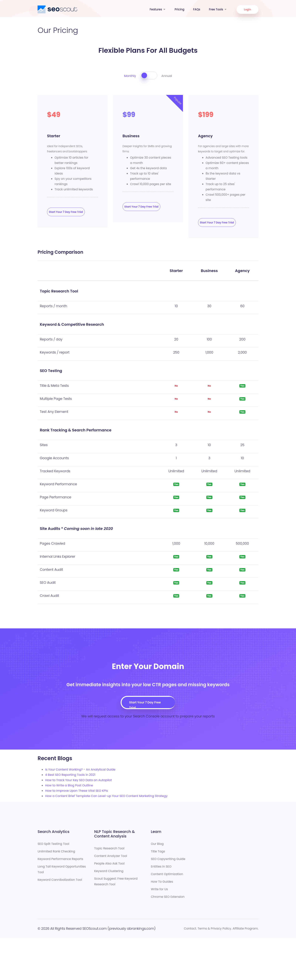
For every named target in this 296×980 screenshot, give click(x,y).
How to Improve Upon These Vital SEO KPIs (77, 791)
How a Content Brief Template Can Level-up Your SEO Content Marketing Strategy (106, 796)
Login (247, 9)
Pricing (180, 9)
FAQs (197, 9)
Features (158, 9)
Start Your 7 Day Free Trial (66, 212)
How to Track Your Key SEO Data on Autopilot (79, 780)
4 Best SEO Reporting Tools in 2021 (70, 775)
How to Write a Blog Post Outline (69, 785)
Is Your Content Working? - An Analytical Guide (80, 770)
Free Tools (218, 9)
